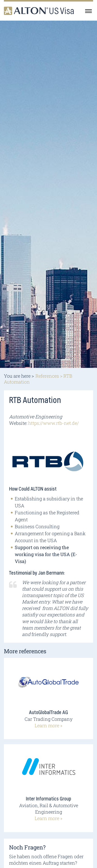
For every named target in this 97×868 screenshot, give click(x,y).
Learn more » (48, 725)
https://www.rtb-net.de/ (54, 423)
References (47, 376)
